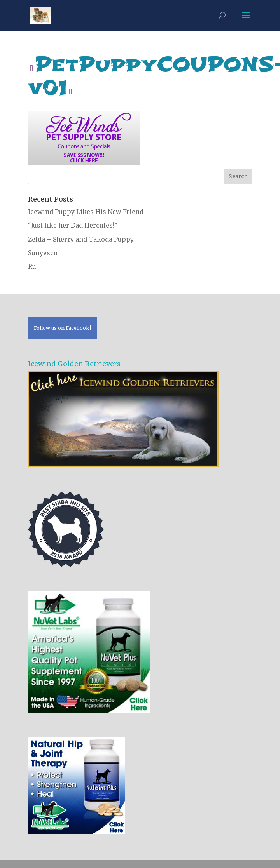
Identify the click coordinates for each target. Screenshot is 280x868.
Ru (32, 266)
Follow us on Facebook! (62, 328)
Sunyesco (43, 253)
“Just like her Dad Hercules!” (73, 225)
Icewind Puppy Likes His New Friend (86, 212)
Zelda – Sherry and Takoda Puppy (81, 239)
